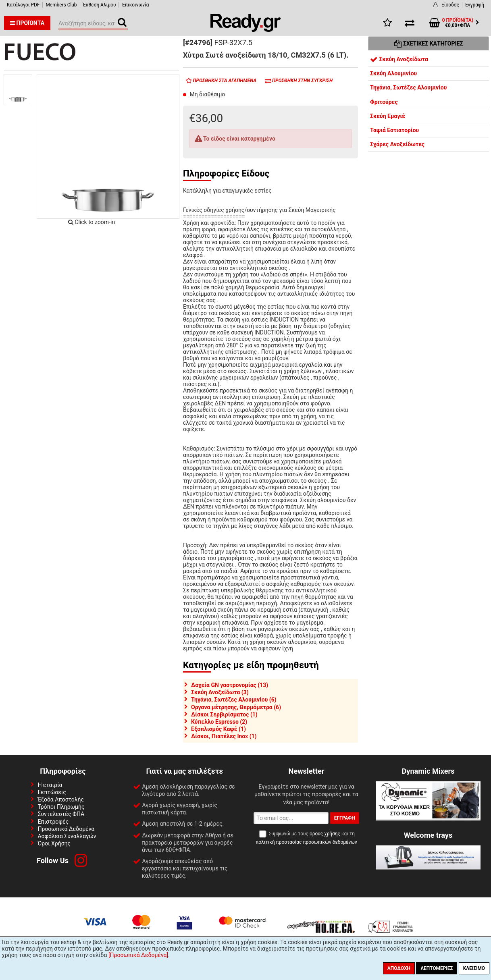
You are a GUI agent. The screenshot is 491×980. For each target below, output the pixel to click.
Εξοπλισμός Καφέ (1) (218, 729)
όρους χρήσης (325, 834)
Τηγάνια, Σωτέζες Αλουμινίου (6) (234, 700)
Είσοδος (450, 5)
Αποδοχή (399, 968)
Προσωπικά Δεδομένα (66, 829)
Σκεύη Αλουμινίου (393, 73)
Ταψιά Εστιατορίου (394, 130)
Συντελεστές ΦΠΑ (61, 814)
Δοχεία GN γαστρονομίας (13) (230, 685)
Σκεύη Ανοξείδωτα (399, 59)
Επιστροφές (53, 822)
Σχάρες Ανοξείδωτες (397, 144)
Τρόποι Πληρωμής (61, 807)
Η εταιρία (50, 785)
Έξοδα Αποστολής (61, 799)
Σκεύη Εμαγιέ (388, 116)
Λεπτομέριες (437, 968)
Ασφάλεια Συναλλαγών (67, 836)
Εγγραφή (475, 5)
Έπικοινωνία (135, 5)
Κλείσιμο (474, 968)
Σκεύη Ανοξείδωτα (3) (220, 692)
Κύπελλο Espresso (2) (219, 722)
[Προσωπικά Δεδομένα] (138, 955)
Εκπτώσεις (52, 792)
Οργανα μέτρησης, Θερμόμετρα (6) (236, 707)
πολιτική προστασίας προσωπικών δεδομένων (306, 842)
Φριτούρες (384, 102)
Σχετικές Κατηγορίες (429, 44)
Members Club (61, 5)
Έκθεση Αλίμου (100, 5)
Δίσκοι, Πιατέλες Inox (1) (224, 736)
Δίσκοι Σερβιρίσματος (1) (224, 714)
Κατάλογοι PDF (23, 5)
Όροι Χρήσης (54, 843)
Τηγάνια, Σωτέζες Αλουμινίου (408, 87)
